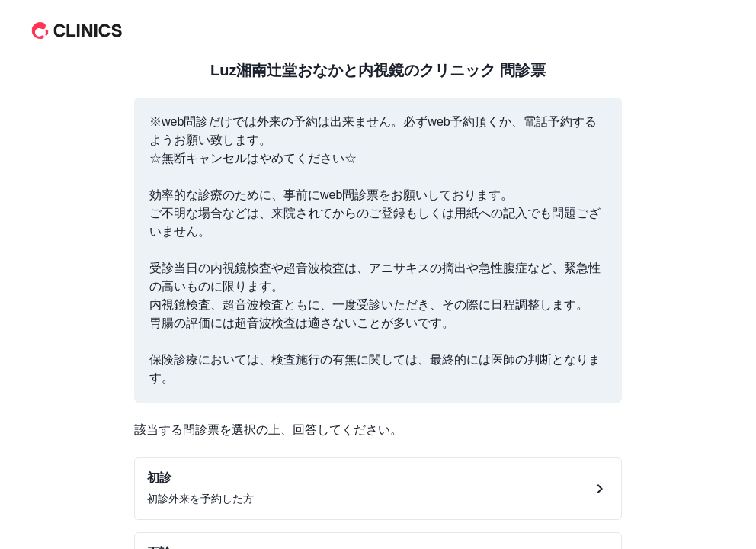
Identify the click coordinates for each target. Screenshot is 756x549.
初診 (159, 478)
